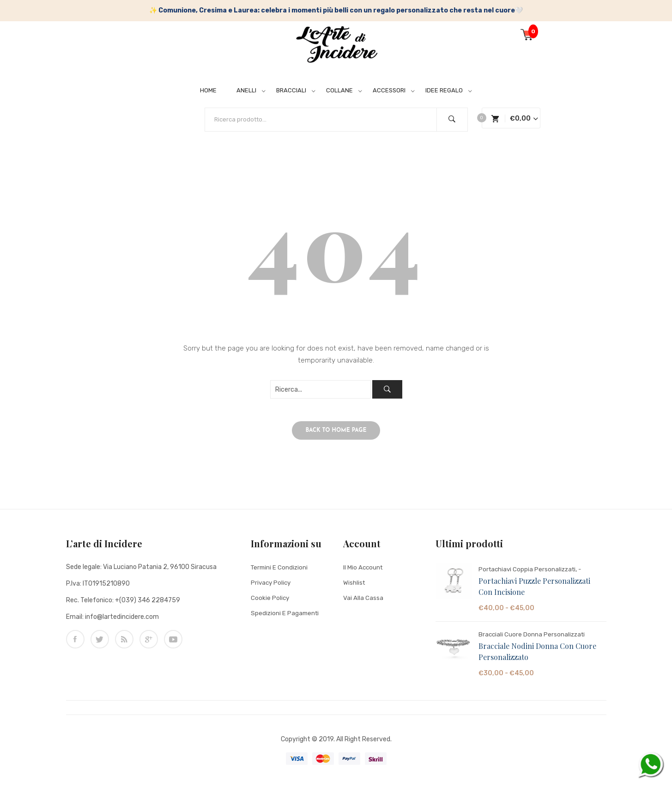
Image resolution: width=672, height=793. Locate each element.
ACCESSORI (389, 90)
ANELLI (246, 90)
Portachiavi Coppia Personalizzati (529, 574)
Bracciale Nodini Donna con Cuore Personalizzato (537, 657)
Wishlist (354, 588)
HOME (208, 90)
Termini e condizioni (280, 572)
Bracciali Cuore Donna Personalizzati (533, 639)
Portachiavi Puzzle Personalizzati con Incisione (534, 591)
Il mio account (364, 572)
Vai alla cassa (363, 603)
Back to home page (336, 436)
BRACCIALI (291, 90)
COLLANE (339, 90)
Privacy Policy (272, 588)
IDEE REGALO (444, 90)
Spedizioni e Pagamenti (286, 618)
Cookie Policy (270, 603)
